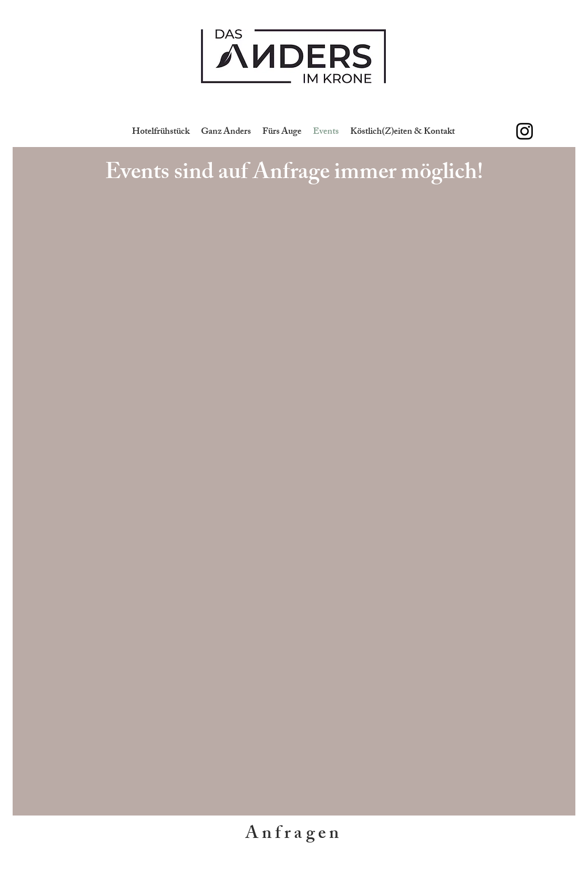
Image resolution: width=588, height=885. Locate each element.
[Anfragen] (294, 835)
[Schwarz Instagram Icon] (525, 131)
